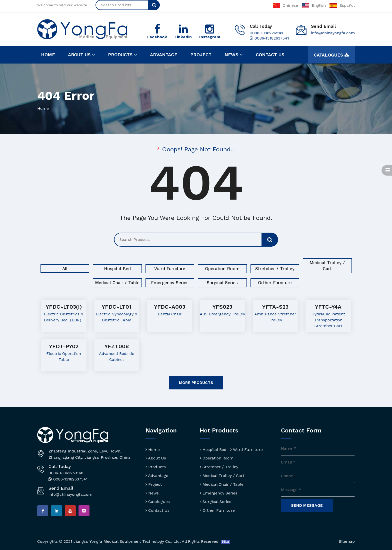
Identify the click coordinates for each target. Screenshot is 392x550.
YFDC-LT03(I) (64, 307)
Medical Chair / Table (117, 283)
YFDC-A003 (170, 307)
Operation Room (222, 269)
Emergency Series (170, 283)
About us (81, 55)
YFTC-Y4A (328, 307)
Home (48, 55)
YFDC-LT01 (116, 307)
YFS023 (222, 307)
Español (342, 5)
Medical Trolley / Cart (327, 266)
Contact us (270, 55)
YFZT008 (117, 346)
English (314, 5)
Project (201, 55)
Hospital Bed (117, 269)
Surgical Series (222, 283)
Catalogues (331, 55)
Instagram (210, 37)
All (65, 269)
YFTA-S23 (275, 307)
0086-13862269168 (267, 33)
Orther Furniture (275, 283)
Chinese (285, 5)
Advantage (164, 55)
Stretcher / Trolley (275, 269)
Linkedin (183, 37)
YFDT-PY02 (64, 346)
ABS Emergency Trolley (222, 314)
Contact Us (157, 510)
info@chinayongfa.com (333, 33)
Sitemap (347, 541)
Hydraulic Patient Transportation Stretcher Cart (328, 320)
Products (122, 55)
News (234, 55)
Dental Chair (170, 314)
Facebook (157, 37)
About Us (156, 458)
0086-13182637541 (269, 38)
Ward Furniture (170, 269)
